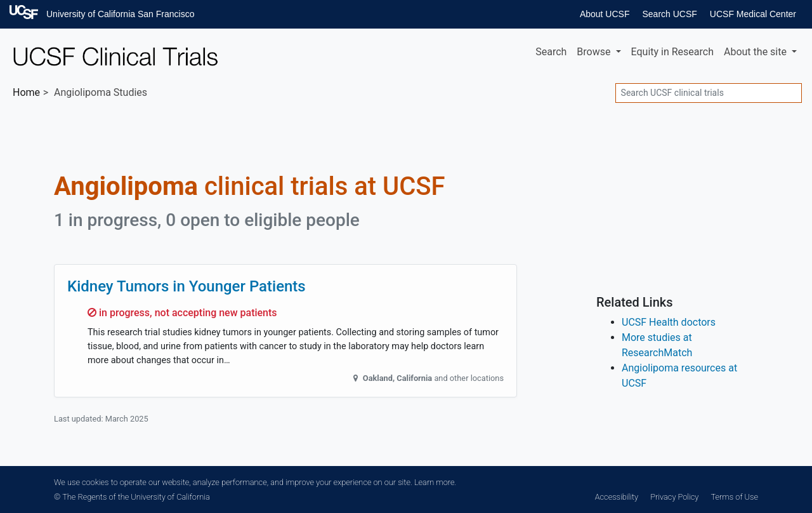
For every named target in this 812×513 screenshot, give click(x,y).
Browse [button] (595, 52)
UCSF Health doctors (669, 322)
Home (26, 92)
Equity (672, 52)
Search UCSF (669, 14)
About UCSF (605, 14)
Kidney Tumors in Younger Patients (187, 286)
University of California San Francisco (120, 14)
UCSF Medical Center (753, 14)
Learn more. (435, 482)
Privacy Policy (674, 497)
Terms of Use (735, 497)
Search (551, 52)
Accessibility (617, 497)
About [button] (756, 52)
